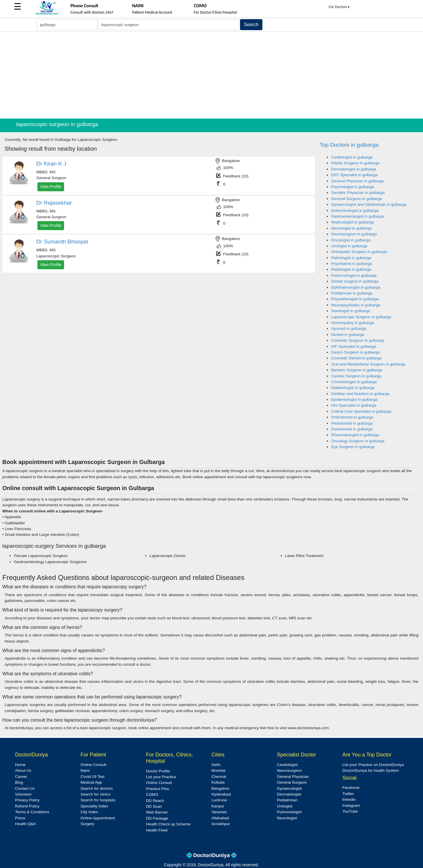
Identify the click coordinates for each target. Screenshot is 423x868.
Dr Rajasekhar (54, 203)
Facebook (351, 788)
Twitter (348, 794)
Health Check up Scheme (168, 824)
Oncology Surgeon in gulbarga (358, 441)
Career (21, 777)
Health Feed (157, 830)
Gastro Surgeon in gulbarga (355, 352)
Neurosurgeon (289, 770)
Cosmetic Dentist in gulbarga (356, 358)
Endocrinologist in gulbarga (355, 211)
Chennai (219, 777)
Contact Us (25, 788)
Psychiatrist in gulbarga (352, 264)
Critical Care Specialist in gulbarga (361, 411)
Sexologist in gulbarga (351, 311)
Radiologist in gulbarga (351, 269)
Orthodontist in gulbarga (352, 417)
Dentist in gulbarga (347, 335)
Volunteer (23, 794)
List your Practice (161, 777)
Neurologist (287, 818)
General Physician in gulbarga (357, 181)
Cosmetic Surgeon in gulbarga (358, 340)
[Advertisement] (212, 75)
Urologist (285, 806)
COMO (152, 795)
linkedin (349, 799)
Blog (19, 782)
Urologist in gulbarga (349, 246)
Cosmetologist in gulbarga (354, 382)
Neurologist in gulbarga (351, 228)
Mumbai (218, 770)
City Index (89, 812)
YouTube (350, 811)
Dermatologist (289, 794)
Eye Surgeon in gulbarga (353, 447)
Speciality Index (94, 806)
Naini (85, 770)
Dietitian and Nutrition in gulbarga (360, 394)
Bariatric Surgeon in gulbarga (357, 370)
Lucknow (219, 800)
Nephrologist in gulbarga (352, 222)
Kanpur (218, 806)
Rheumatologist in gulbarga (355, 435)
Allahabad (220, 818)
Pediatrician (287, 800)
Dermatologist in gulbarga (354, 169)
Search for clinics (96, 794)
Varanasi (219, 812)
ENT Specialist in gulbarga (354, 175)
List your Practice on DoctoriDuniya (373, 765)
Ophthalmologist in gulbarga (356, 287)
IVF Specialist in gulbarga (353, 346)
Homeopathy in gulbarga (353, 323)
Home (20, 765)
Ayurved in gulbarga (349, 329)
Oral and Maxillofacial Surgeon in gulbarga (368, 364)
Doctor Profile (158, 771)
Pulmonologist (289, 812)
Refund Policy (27, 806)
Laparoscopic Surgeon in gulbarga (361, 317)
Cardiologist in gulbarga (352, 157)
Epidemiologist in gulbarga (354, 400)
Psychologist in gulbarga (352, 187)
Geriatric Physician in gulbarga (358, 193)
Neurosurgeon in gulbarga (354, 234)
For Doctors (340, 7)
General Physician (293, 777)
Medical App (91, 782)
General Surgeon (292, 782)
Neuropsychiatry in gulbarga (356, 305)
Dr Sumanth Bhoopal (62, 242)
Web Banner (157, 812)
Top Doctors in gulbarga (349, 145)
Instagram (351, 806)
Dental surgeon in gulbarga (355, 281)
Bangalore (220, 788)
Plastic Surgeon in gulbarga (355, 163)
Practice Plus (157, 789)
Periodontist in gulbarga (352, 429)
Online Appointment (98, 818)
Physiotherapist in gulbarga (355, 299)
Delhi (216, 765)
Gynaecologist (289, 788)
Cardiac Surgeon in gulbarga (356, 376)
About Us (23, 770)
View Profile (51, 187)
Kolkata (218, 782)
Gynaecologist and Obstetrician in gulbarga (369, 204)
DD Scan (154, 806)
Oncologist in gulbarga (351, 240)
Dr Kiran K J (51, 164)
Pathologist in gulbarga (351, 258)
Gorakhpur (221, 824)
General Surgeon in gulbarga (356, 199)
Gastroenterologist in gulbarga (357, 216)
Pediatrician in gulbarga (352, 293)
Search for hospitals (98, 800)
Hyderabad (221, 794)
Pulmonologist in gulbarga (354, 275)
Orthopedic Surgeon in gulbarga (359, 252)
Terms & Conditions (32, 812)
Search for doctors (97, 788)
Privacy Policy (27, 800)
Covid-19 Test (93, 777)
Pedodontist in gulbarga (352, 423)
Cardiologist (287, 765)
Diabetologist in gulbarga (353, 388)
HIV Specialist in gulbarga (354, 405)
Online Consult (94, 765)
